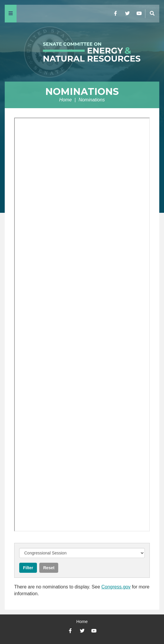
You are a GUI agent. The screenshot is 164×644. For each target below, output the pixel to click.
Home (65, 100)
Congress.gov (116, 587)
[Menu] (11, 14)
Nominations (82, 91)
